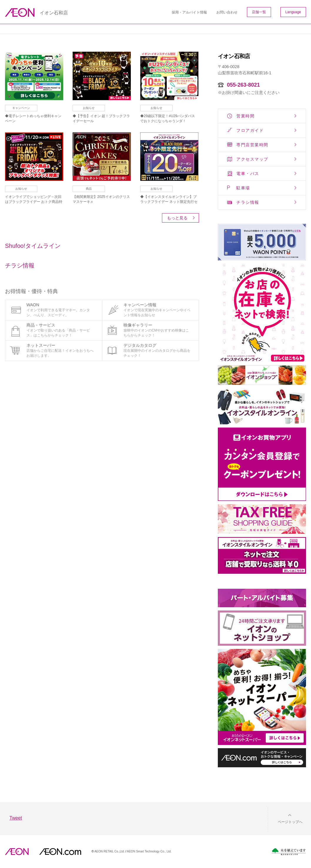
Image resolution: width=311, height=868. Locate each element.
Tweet (16, 818)
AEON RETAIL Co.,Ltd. (109, 851)
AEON (17, 852)
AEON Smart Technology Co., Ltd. (149, 851)
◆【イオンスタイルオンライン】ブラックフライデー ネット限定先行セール (169, 202)
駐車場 (243, 188)
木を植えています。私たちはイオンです (289, 852)
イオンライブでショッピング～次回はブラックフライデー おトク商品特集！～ (34, 202)
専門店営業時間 (252, 145)
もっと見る (177, 218)
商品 (89, 189)
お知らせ (89, 108)
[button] (285, 818)
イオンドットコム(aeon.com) (60, 852)
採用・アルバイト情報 (189, 12)
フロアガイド (250, 130)
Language (293, 12)
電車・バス (248, 174)
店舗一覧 (259, 12)
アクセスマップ (252, 159)
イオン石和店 (54, 13)
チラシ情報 (248, 202)
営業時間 (245, 116)
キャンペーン (21, 108)
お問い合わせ (227, 12)
